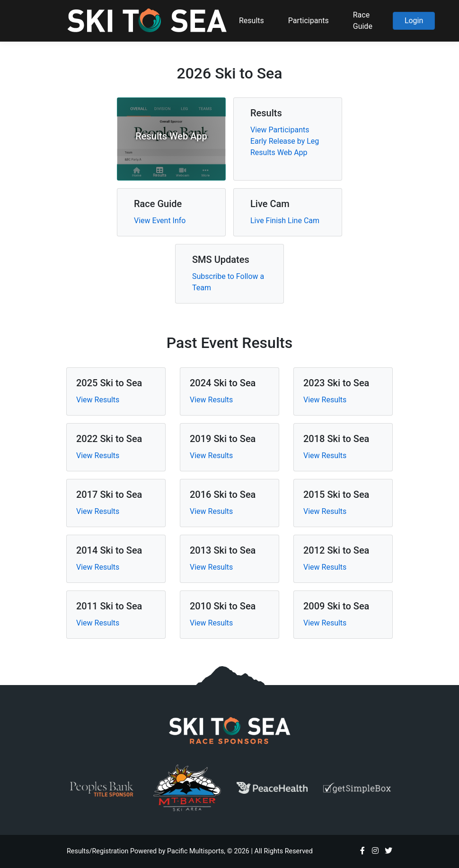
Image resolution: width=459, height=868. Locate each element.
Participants (309, 21)
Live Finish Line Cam (285, 221)
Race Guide (363, 21)
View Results (98, 400)
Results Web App (279, 152)
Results (252, 21)
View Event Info (160, 221)
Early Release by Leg (285, 141)
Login (414, 21)
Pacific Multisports (195, 851)
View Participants (280, 130)
